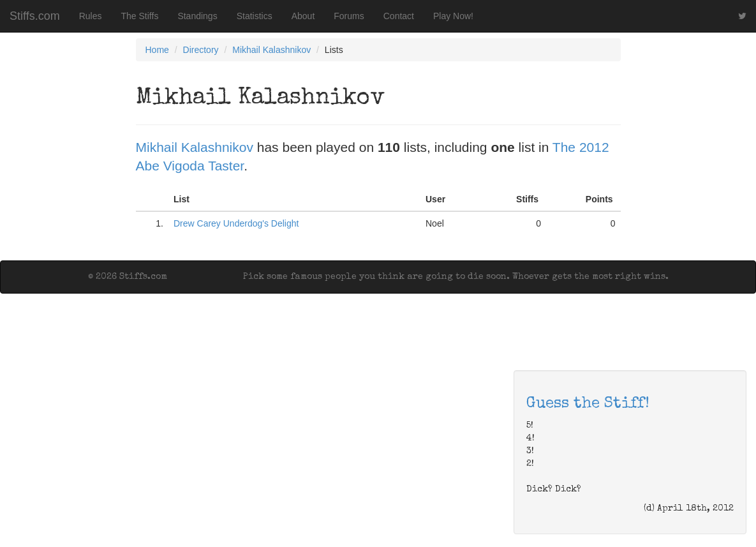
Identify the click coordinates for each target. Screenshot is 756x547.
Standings (197, 16)
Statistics (255, 16)
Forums (349, 16)
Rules (91, 16)
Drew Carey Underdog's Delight (236, 223)
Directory (201, 50)
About (303, 16)
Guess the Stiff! (588, 404)
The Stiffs (140, 16)
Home (157, 50)
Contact (399, 16)
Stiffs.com (35, 16)
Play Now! (453, 16)
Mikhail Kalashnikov (271, 50)
